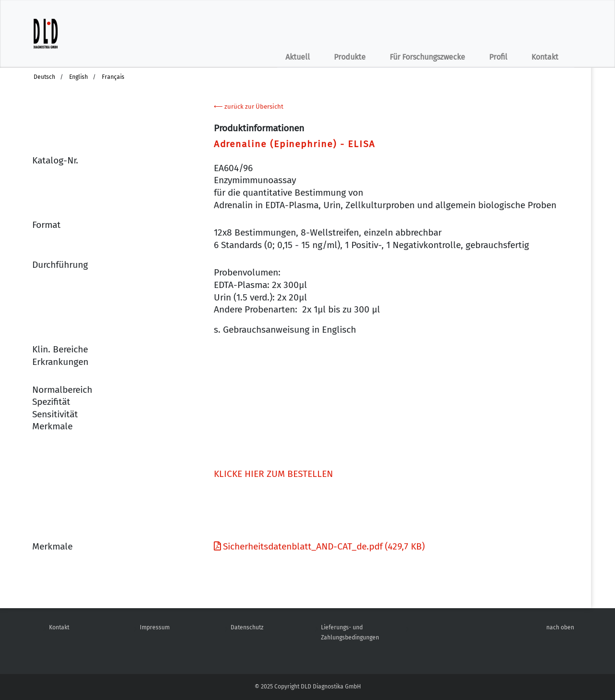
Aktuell (298, 57)
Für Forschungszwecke (427, 57)
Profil (498, 57)
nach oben (560, 627)
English (79, 77)
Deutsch (44, 77)
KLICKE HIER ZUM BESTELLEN (273, 474)
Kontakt (545, 57)
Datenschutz (247, 627)
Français (113, 77)
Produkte (350, 57)
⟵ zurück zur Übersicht (249, 106)
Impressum (155, 627)
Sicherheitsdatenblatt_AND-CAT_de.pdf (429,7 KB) (319, 546)
